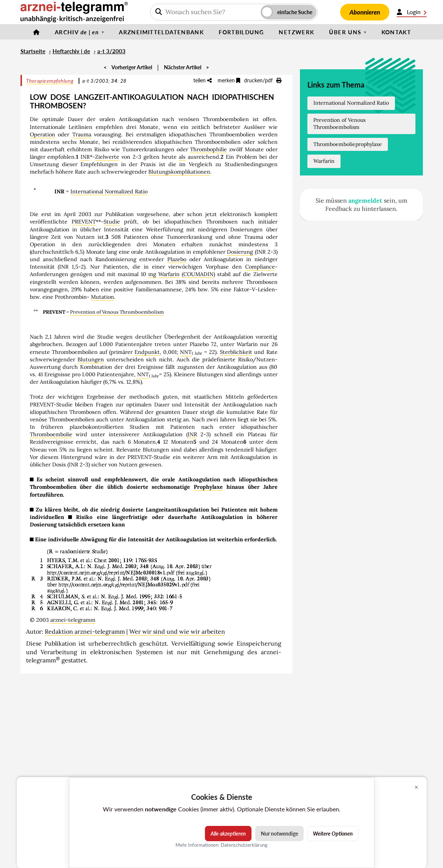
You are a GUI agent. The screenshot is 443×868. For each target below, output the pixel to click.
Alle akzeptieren (228, 834)
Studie (112, 222)
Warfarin (169, 274)
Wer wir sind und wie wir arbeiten (177, 631)
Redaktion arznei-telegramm (85, 631)
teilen (202, 80)
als (182, 157)
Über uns (345, 32)
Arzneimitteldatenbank (161, 32)
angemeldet (365, 200)
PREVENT (84, 222)
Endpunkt (147, 352)
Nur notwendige (279, 834)
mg (152, 274)
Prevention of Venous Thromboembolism (117, 312)
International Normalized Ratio (109, 191)
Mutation (102, 297)
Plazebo (177, 259)
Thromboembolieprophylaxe (348, 144)
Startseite (33, 51)
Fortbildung (241, 32)
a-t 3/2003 (111, 51)
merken (229, 80)
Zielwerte (107, 157)
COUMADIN (198, 274)
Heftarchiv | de (71, 51)
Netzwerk (296, 32)
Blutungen (91, 359)
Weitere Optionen (333, 834)
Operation (42, 134)
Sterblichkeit (236, 352)
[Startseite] (37, 32)
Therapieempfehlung (50, 81)
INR (85, 157)
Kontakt (396, 32)
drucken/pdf (263, 80)
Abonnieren (365, 12)
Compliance (260, 267)
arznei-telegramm (73, 620)
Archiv (77, 32)
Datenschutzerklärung (244, 845)
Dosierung (240, 252)
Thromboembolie (51, 434)
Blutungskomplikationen (179, 172)
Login (412, 12)
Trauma (82, 134)
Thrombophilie (208, 149)
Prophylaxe (208, 487)
